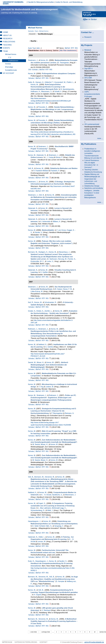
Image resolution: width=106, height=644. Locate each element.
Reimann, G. (70, 413)
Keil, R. (31, 302)
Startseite (31, 31)
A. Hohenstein (45, 221)
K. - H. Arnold (46, 495)
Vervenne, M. (50, 477)
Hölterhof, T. (49, 82)
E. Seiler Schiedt (39, 526)
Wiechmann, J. (70, 495)
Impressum (7, 642)
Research (8, 39)
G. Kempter (60, 581)
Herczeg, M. (62, 259)
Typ (34, 48)
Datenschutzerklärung (26, 642)
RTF (73, 48)
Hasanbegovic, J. (34, 521)
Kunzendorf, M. (60, 82)
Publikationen (13, 61)
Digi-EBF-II (88, 69)
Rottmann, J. (33, 329)
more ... (100, 138)
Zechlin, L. (48, 311)
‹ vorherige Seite (45, 632)
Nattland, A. (42, 344)
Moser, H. (40, 362)
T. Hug (41, 387)
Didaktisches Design (92, 186)
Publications (9, 42)
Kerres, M (32, 74)
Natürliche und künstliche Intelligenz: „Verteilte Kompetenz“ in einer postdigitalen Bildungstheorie (94, 193)
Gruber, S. (32, 311)
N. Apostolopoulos (67, 89)
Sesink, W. (32, 362)
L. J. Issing (49, 157)
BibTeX (67, 48)
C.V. (10, 57)
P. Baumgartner (57, 413)
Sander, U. (39, 232)
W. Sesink (36, 444)
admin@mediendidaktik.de (94, 642)
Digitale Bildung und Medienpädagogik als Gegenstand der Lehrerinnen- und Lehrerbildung (92, 179)
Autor (30, 48)
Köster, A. (40, 311)
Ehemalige (9, 67)
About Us (7, 35)
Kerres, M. (44, 60)
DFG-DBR (88, 78)
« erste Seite (33, 632)
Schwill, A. (58, 91)
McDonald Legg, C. (59, 508)
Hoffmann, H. (36, 91)
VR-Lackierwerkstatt (92, 124)
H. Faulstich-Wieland (41, 171)
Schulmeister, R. (50, 302)
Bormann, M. (33, 252)
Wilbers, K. (57, 221)
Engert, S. (42, 503)
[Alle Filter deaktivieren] (68, 50)
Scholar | (36, 70)
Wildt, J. (50, 510)
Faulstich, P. (55, 171)
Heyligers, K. (43, 252)
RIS (76, 48)
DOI (30, 70)
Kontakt (43, 642)
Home (6, 32)
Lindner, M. (50, 387)
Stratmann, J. (33, 60)
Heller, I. (42, 537)
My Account (9, 73)
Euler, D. (31, 561)
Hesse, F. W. (67, 289)
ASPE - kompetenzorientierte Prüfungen (92, 94)
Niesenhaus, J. (64, 252)
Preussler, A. (43, 107)
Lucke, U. (50, 261)
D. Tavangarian (63, 63)
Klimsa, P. (59, 157)
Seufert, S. (63, 561)
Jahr (38, 48)
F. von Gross (61, 230)
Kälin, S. (49, 526)
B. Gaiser (59, 289)
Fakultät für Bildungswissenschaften (41, 2)
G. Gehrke (49, 347)
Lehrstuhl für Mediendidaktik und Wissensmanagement (29, 11)
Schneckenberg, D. (38, 510)
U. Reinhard (46, 610)
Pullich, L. (70, 82)
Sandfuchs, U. (57, 495)
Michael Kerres (44, 31)
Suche (34, 41)
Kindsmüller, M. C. (37, 261)
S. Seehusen (52, 259)
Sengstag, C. (59, 526)
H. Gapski (37, 595)
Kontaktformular (11, 70)
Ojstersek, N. (41, 155)
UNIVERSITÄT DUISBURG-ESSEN (13, 3)
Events (6, 48)
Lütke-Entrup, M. (37, 291)
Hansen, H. (40, 82)
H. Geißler (44, 272)
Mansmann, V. (47, 91)
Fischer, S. (72, 259)
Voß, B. (31, 168)
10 (95, 632)
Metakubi (88, 50)
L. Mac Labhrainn (45, 508)
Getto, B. (31, 82)
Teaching (7, 45)
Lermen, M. (42, 542)
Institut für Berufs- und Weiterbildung (69, 2)
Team (36, 31)
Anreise (8, 64)
